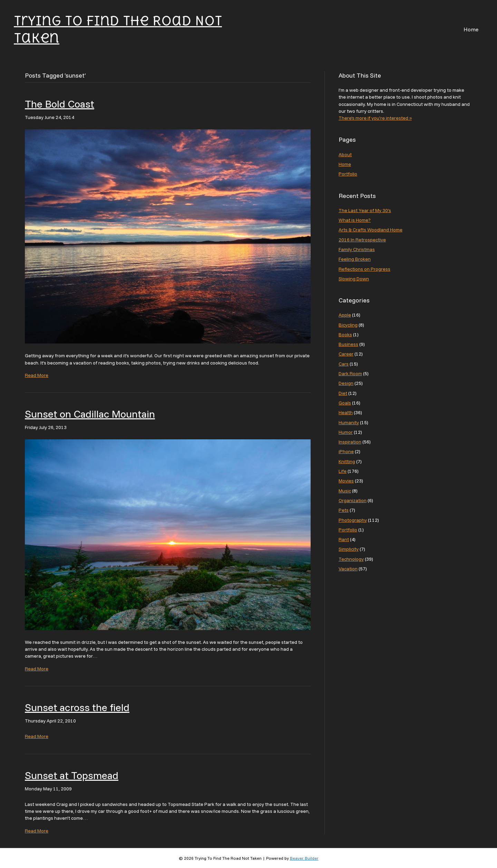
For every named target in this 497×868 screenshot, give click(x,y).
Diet (343, 393)
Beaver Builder (304, 858)
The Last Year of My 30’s (365, 210)
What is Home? (355, 220)
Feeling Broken (355, 259)
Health (346, 412)
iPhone (346, 451)
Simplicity (349, 549)
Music (345, 491)
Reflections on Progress (364, 269)
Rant (344, 539)
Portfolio (348, 174)
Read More (37, 375)
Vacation (348, 569)
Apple (345, 315)
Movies (346, 481)
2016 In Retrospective (362, 240)
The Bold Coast (60, 104)
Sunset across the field (77, 707)
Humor (346, 432)
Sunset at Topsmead (72, 775)
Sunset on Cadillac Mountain (90, 414)
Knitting (347, 461)
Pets (344, 510)
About (345, 154)
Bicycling (348, 325)
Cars (344, 364)
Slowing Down (354, 279)
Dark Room (350, 373)
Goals (345, 403)
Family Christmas (357, 249)
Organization (353, 500)
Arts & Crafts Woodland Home (371, 230)
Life (343, 471)
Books (345, 335)
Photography (353, 520)
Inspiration (350, 442)
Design (346, 383)
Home (471, 29)
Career (346, 354)
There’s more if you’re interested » (375, 118)
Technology (351, 559)
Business (348, 344)
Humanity (349, 422)
